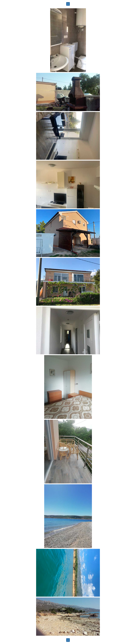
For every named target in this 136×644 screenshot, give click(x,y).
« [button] (68, 4)
